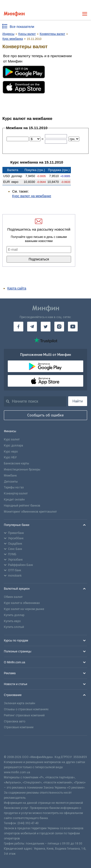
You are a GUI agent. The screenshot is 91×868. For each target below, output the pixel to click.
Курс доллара (13, 446)
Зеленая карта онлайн (20, 703)
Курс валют (12, 439)
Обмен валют (13, 597)
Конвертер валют (16, 493)
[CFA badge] (15, 745)
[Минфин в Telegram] (32, 327)
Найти (78, 401)
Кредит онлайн (14, 500)
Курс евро (11, 452)
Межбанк (10, 476)
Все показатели (22, 27)
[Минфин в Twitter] (46, 327)
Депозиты (11, 482)
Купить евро (12, 621)
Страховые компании (19, 727)
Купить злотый (14, 627)
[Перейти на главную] (14, 14)
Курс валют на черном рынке (24, 609)
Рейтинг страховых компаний (24, 715)
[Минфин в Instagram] (59, 327)
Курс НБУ (10, 457)
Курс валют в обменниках (22, 603)
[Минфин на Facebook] (18, 327)
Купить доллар (14, 615)
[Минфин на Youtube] (73, 327)
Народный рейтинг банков (22, 506)
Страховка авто (15, 721)
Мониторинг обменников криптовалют (30, 512)
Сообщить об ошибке (45, 415)
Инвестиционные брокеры (22, 469)
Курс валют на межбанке (32, 196)
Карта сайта (17, 288)
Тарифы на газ (14, 487)
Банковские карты (17, 463)
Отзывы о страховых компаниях (26, 709)
